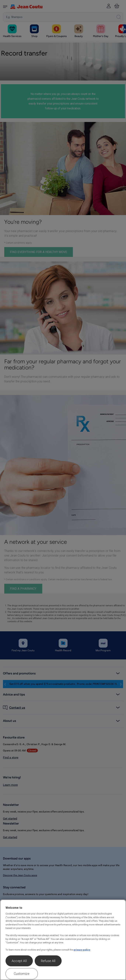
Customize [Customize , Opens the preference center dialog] (22, 974)
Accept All (19, 961)
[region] (63, 940)
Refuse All (48, 961)
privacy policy (82, 950)
